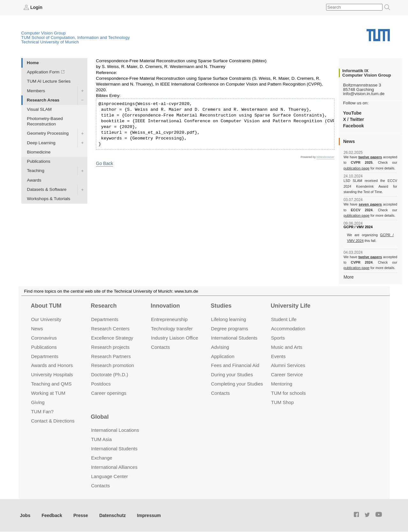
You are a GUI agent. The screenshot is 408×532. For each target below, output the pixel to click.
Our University (46, 319)
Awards (34, 180)
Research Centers (110, 328)
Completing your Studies (237, 383)
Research (104, 305)
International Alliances (114, 466)
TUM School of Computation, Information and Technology (76, 37)
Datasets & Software (47, 189)
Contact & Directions (53, 420)
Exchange (102, 457)
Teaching (36, 171)
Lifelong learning (229, 319)
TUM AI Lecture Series (49, 81)
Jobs (25, 515)
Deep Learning (41, 142)
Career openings (109, 393)
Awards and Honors (52, 365)
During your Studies (232, 374)
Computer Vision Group (44, 33)
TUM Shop (282, 402)
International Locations (115, 430)
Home (33, 62)
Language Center (110, 476)
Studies (221, 305)
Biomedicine (39, 152)
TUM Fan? (42, 411)
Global (100, 416)
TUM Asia (102, 439)
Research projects (110, 346)
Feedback (51, 515)
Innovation (165, 305)
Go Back (104, 163)
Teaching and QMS (51, 383)
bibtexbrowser (325, 157)
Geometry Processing (48, 133)
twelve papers (370, 157)
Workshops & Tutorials (49, 199)
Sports (278, 337)
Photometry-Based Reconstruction (45, 121)
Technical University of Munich (50, 42)
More (349, 277)
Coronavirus (44, 337)
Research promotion (113, 365)
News (37, 328)
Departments (45, 356)
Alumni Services (288, 365)
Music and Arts (287, 346)
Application (223, 356)
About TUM (46, 305)
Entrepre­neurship (169, 319)
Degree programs (229, 328)
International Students (234, 337)
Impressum (146, 515)
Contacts (160, 346)
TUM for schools (288, 393)
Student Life (284, 319)
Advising (220, 346)
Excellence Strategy (112, 337)
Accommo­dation (288, 328)
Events (278, 356)
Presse (79, 515)
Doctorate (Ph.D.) (110, 374)
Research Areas (43, 100)
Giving (38, 402)
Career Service (287, 374)
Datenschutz (110, 515)
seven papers (370, 204)
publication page (356, 168)
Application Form (43, 72)
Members (36, 90)
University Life (291, 305)
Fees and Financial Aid (235, 365)
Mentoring (282, 383)
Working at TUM (48, 393)
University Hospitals (52, 374)
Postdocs (101, 383)
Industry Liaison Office (175, 337)
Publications (39, 161)
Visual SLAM (40, 109)
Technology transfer (172, 328)
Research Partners (111, 356)
